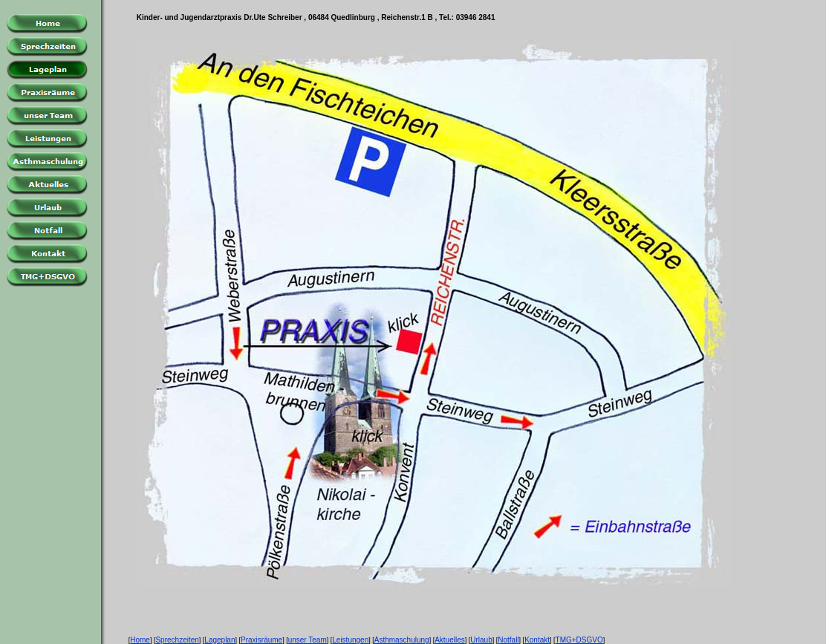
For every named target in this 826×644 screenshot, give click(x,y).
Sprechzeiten (177, 640)
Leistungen (350, 640)
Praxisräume (261, 640)
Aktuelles (450, 640)
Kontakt (537, 640)
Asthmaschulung (402, 640)
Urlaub (481, 640)
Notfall (508, 640)
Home (140, 640)
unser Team (308, 640)
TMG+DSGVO (579, 640)
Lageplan (219, 640)
